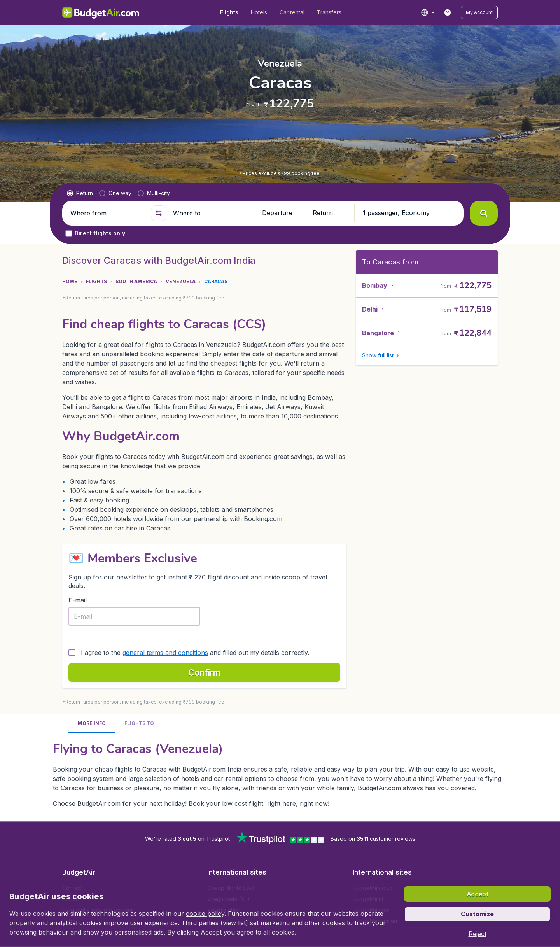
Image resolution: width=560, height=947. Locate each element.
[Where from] (107, 213)
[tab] (92, 724)
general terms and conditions (165, 653)
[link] (448, 12)
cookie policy (205, 914)
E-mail (78, 600)
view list (234, 923)
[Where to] (210, 213)
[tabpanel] (280, 774)
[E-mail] (134, 616)
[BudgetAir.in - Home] (101, 12)
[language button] (428, 12)
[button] (479, 12)
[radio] (80, 193)
